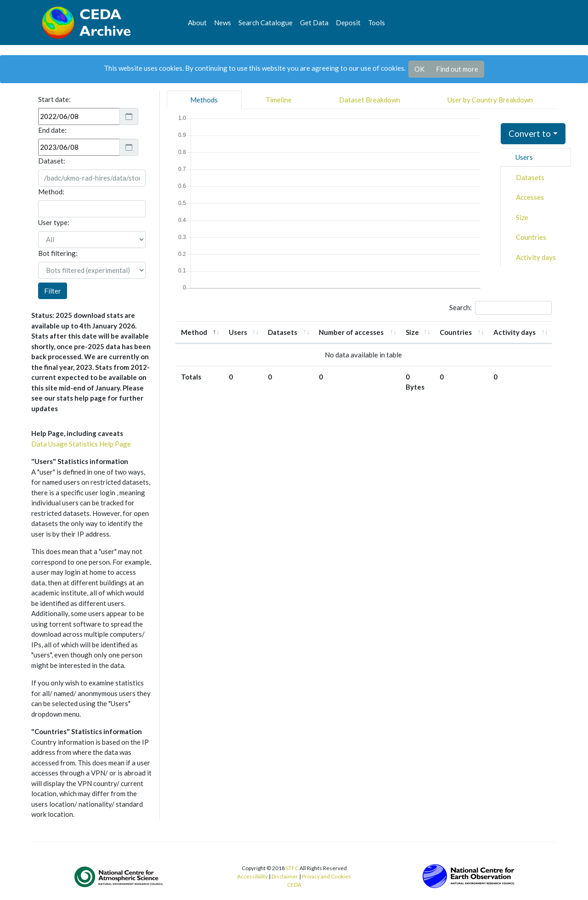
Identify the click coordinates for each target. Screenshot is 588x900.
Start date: (54, 99)
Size (522, 217)
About (197, 23)
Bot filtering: (58, 253)
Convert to (530, 133)
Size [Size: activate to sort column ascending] (412, 332)
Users (524, 157)
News (223, 23)
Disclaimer (285, 876)
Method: (51, 192)
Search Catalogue (266, 23)
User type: (54, 222)
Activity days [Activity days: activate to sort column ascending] (514, 332)
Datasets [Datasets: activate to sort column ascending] (283, 332)
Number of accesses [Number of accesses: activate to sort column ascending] (351, 332)
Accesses (530, 197)
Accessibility (252, 876)
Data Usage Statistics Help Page (81, 444)
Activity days (536, 257)
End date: (52, 130)
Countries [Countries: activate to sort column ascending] (456, 332)
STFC (292, 868)
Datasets (530, 177)
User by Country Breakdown (490, 100)
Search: (500, 308)
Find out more (457, 69)
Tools (376, 23)
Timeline (279, 100)
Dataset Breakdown (370, 100)
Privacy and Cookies (326, 876)
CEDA (294, 885)
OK (419, 69)
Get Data (314, 23)
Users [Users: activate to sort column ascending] (238, 332)
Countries (531, 237)
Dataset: (52, 161)
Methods (204, 100)
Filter (53, 291)
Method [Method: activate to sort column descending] (194, 332)
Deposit (348, 23)
